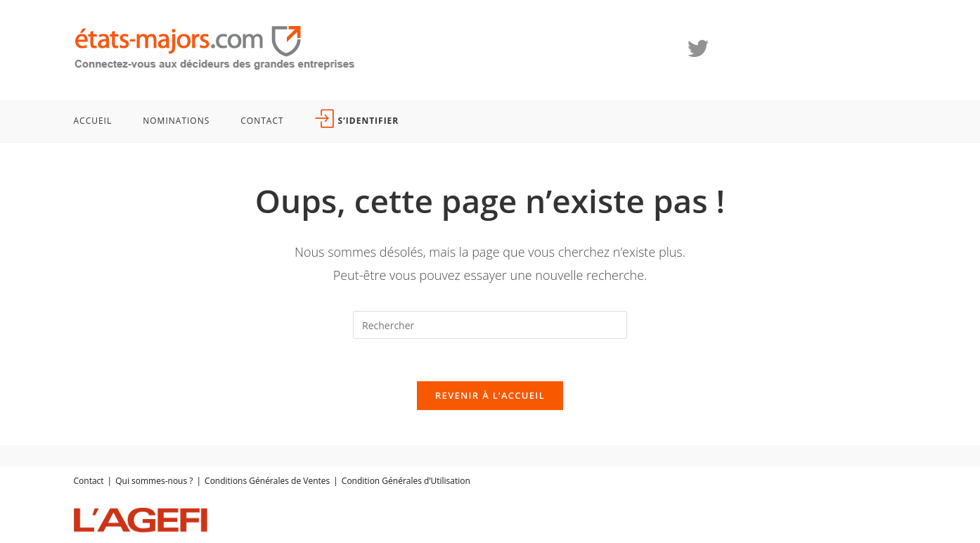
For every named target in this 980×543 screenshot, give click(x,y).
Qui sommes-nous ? (154, 481)
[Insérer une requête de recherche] (490, 325)
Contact (89, 481)
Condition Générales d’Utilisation (406, 481)
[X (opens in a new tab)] (698, 49)
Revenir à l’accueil (490, 395)
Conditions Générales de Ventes (267, 481)
